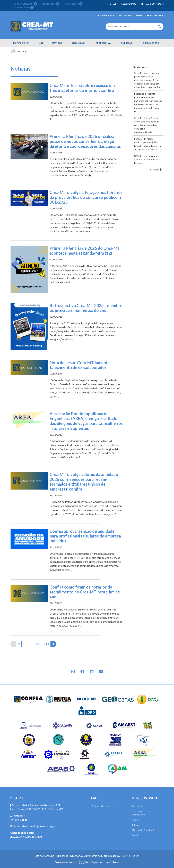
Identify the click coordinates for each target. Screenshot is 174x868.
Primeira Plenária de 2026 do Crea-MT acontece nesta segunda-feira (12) (85, 251)
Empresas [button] (127, 43)
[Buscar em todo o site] (131, 27)
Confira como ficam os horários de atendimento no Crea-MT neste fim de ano (85, 592)
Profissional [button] (103, 43)
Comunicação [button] (151, 43)
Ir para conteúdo (25, 4)
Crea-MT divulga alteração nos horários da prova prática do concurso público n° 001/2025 (86, 197)
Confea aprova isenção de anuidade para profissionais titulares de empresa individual (85, 536)
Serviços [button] (57, 43)
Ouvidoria (125, 15)
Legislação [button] (78, 43)
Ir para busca (73, 4)
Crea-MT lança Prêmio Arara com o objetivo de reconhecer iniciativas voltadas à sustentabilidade (147, 125)
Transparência (155, 15)
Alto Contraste (155, 4)
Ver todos (156, 169)
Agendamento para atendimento (142, 813)
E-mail (113, 4)
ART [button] (41, 43)
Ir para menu (51, 4)
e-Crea (136, 820)
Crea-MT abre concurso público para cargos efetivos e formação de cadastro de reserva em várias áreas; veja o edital (147, 80)
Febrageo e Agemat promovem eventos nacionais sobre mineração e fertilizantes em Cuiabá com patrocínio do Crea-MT (148, 103)
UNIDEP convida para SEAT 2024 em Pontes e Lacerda (147, 159)
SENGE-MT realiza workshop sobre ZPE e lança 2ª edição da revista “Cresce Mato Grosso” (147, 144)
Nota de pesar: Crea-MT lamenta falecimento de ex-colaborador (80, 365)
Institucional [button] (21, 43)
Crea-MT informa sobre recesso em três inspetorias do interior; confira (82, 88)
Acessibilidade (129, 4)
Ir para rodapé (24, 8)
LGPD (139, 15)
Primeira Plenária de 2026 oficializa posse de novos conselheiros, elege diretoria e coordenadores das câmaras (85, 141)
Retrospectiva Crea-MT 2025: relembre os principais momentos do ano (86, 308)
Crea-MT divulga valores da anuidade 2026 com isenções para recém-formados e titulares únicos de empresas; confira (84, 482)
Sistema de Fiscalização (144, 830)
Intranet (136, 825)
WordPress (112, 862)
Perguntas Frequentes (103, 806)
